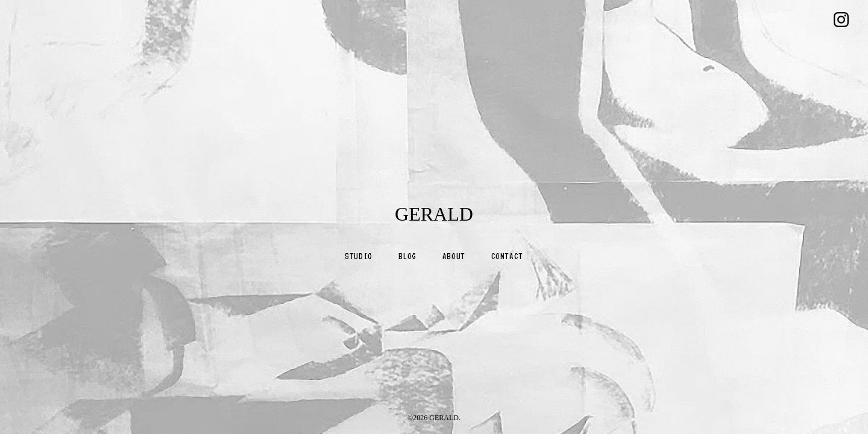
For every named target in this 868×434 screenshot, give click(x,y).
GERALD (434, 214)
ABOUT (454, 256)
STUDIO (359, 256)
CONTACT (507, 256)
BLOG (407, 256)
